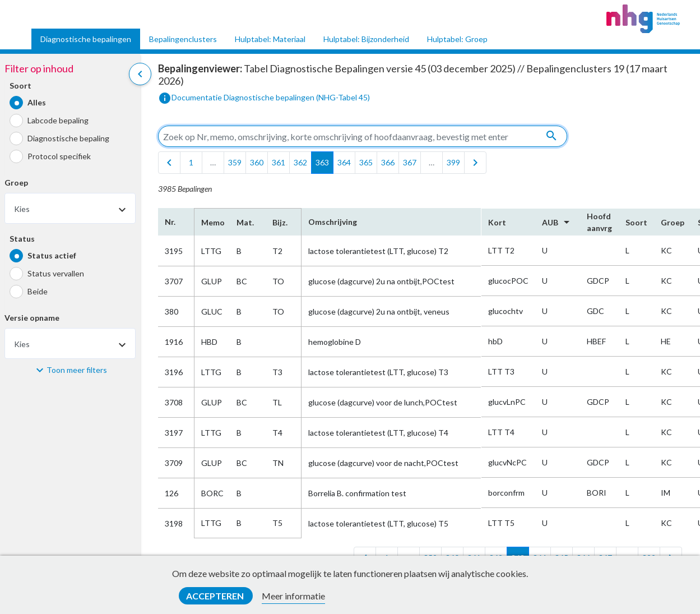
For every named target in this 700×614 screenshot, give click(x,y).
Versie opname (32, 318)
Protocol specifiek (59, 156)
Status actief (52, 255)
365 (366, 162)
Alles (37, 102)
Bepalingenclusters (183, 39)
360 (257, 162)
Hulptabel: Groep (457, 39)
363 (322, 162)
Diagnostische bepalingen (86, 39)
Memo (212, 222)
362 (300, 162)
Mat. (245, 222)
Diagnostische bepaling (68, 138)
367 (410, 162)
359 (235, 162)
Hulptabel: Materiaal (270, 39)
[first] (169, 163)
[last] (475, 163)
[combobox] (70, 208)
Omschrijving (333, 222)
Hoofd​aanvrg (599, 222)
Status (22, 239)
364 (344, 162)
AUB (558, 222)
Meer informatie (293, 596)
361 (279, 162)
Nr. (170, 222)
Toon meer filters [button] (77, 370)
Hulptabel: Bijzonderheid (366, 39)
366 (388, 162)
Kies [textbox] (22, 209)
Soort (20, 86)
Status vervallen (56, 273)
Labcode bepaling (58, 120)
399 (453, 162)
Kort (497, 222)
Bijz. (280, 222)
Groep (16, 183)
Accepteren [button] (216, 596)
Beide (38, 291)
